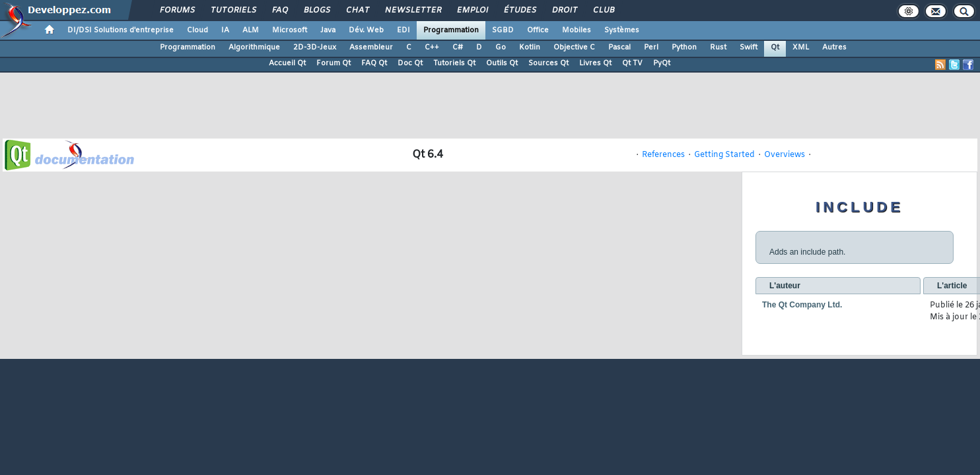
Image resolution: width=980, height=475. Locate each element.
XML (801, 47)
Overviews (785, 155)
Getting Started (724, 155)
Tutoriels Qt (454, 63)
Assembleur (371, 47)
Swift (749, 47)
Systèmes (622, 30)
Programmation (451, 30)
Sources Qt (548, 63)
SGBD (503, 30)
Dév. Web (366, 30)
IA (225, 30)
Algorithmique (254, 47)
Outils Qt (502, 63)
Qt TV (632, 63)
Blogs (316, 11)
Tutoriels (233, 11)
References (663, 155)
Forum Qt (333, 63)
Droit (564, 11)
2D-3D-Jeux (315, 47)
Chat (357, 11)
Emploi (472, 11)
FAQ (279, 11)
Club (603, 11)
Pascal (619, 47)
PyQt (662, 63)
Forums (177, 11)
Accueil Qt (287, 63)
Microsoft (290, 30)
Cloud (197, 30)
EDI (403, 30)
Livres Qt (595, 63)
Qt (775, 47)
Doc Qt (410, 63)
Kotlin (530, 47)
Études (519, 11)
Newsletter (412, 11)
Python (684, 47)
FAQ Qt (374, 63)
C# (458, 47)
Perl (651, 47)
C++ (432, 47)
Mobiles (577, 30)
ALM (251, 30)
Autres (834, 47)
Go (501, 47)
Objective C (574, 47)
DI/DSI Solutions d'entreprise (121, 30)
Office (538, 30)
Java (328, 30)
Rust (718, 47)
